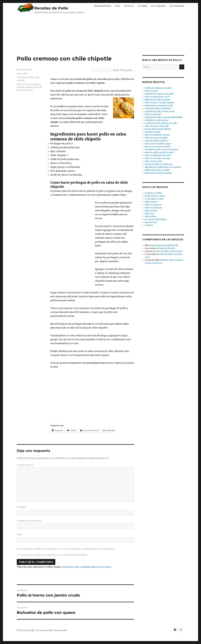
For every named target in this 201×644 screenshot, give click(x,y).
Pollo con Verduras (153, 208)
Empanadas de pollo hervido (165, 245)
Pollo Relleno (151, 217)
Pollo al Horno (151, 202)
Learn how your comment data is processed (86, 567)
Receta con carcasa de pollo (157, 147)
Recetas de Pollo (51, 8)
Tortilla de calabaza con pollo (158, 88)
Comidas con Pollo (25, 77)
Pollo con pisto (151, 91)
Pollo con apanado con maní (158, 155)
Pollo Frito (149, 214)
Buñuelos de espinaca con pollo (159, 94)
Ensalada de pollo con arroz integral (161, 150)
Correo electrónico (29, 521)
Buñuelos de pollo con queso (158, 100)
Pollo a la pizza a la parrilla (157, 126)
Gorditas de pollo (152, 132)
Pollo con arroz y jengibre (156, 138)
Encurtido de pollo (167, 248)
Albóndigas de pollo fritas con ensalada (163, 167)
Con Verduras (177, 6)
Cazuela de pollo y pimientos (158, 108)
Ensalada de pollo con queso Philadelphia (164, 117)
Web (19, 534)
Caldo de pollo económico (156, 141)
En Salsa (142, 6)
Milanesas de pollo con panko (158, 173)
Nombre (21, 507)
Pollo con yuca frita (153, 161)
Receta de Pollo (24, 69)
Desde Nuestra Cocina (155, 196)
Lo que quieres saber (154, 199)
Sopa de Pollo (151, 222)
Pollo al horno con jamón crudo (159, 106)
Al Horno (129, 6)
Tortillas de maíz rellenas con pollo (161, 123)
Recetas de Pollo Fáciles (156, 219)
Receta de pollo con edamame (159, 164)
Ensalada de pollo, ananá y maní (160, 111)
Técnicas (149, 225)
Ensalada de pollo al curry (157, 120)
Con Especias (158, 6)
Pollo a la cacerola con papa (157, 158)
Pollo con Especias (153, 205)
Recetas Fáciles (103, 6)
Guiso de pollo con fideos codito (159, 152)
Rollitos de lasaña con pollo (157, 170)
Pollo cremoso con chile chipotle (159, 103)
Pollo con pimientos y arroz (157, 97)
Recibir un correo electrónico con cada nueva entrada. (54, 555)
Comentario (25, 465)
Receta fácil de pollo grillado (158, 129)
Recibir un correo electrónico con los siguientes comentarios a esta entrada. (68, 549)
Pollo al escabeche (153, 114)
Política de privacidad (57, 630)
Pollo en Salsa (151, 211)
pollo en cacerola (25, 84)
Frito (117, 6)
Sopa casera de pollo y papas (158, 144)
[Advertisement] (84, 34)
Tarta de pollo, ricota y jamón (169, 251)
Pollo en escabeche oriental (157, 135)
